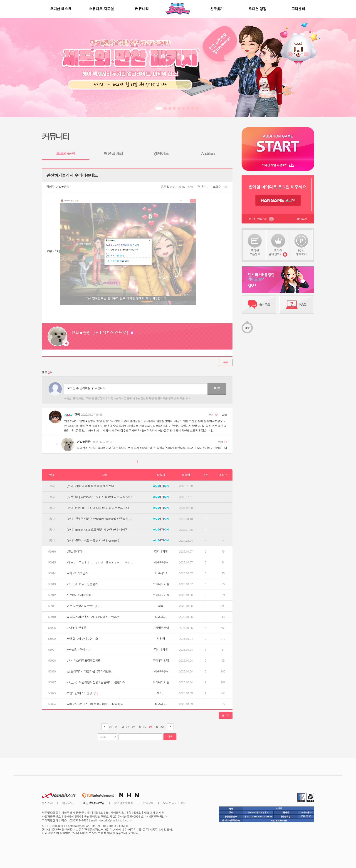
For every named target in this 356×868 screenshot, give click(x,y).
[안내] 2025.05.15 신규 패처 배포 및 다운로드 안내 (98, 508)
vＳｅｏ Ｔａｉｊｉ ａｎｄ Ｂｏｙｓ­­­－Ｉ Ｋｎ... (100, 562)
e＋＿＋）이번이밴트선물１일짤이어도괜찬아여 (96, 682)
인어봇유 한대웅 (76, 628)
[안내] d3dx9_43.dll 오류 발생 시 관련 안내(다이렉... (98, 530)
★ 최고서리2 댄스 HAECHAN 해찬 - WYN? (93, 617)
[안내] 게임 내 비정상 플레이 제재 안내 (90, 486)
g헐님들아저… (75, 551)
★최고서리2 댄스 (77, 573)
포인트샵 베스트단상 (82, 693)
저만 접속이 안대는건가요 (82, 639)
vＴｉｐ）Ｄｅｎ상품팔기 (82, 584)
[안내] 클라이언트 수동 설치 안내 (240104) (93, 541)
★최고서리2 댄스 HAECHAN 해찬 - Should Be (95, 704)
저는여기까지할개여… (80, 595)
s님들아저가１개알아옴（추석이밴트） (90, 671)
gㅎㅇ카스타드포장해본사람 (84, 660)
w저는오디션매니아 (78, 650)
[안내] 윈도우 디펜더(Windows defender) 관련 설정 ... (99, 519)
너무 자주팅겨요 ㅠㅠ (83, 606)
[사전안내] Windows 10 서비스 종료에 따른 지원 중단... (100, 497)
